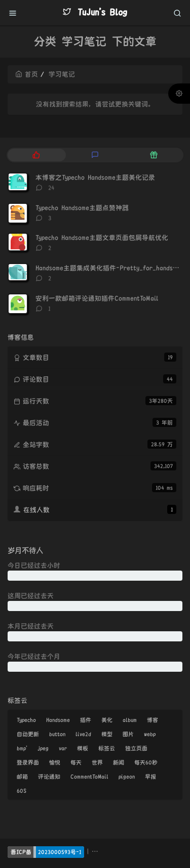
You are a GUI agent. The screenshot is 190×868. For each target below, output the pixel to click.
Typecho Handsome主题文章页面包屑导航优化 (102, 238)
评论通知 (49, 776)
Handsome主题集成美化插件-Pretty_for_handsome (110, 268)
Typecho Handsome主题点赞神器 (82, 208)
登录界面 (28, 762)
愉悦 (55, 762)
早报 (150, 776)
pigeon (127, 776)
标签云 (107, 748)
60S (22, 791)
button (57, 734)
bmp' (22, 748)
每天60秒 (146, 762)
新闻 (119, 762)
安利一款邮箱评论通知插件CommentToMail (97, 298)
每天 (76, 762)
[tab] (36, 155)
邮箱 (22, 776)
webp (150, 734)
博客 (153, 720)
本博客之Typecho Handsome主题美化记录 (95, 178)
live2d (83, 734)
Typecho (26, 720)
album (130, 720)
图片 (128, 734)
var (63, 748)
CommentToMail (89, 776)
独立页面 (136, 748)
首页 (27, 74)
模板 (83, 748)
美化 (107, 720)
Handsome (58, 720)
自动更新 (28, 734)
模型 (107, 734)
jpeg (43, 748)
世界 (97, 762)
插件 (86, 720)
